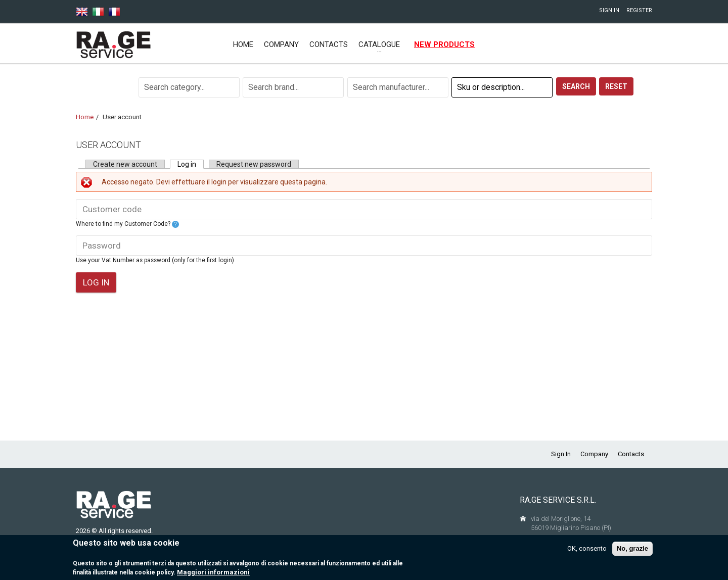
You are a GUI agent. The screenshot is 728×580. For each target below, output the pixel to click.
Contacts (329, 44)
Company (281, 44)
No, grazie (632, 552)
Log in (191, 164)
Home (243, 44)
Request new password (254, 164)
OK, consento (587, 552)
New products (444, 44)
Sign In (609, 10)
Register (639, 10)
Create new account (125, 164)
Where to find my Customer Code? (127, 224)
